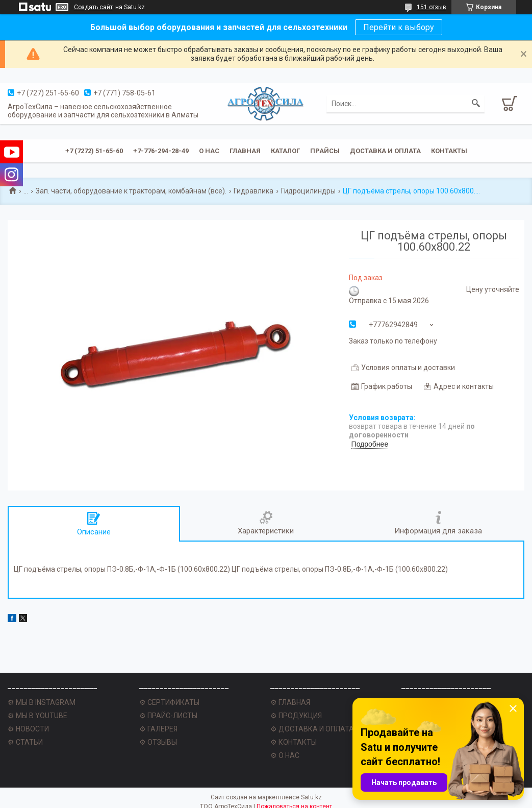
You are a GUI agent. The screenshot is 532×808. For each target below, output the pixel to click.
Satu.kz (311, 797)
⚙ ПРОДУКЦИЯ (296, 716)
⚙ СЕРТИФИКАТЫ (169, 702)
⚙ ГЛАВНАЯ (290, 702)
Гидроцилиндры (308, 191)
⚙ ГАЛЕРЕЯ (158, 729)
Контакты (449, 151)
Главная (245, 151)
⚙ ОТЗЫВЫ (158, 742)
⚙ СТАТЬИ (25, 742)
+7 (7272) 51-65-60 (94, 151)
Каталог (285, 151)
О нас (209, 151)
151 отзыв (432, 7)
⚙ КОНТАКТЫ (294, 742)
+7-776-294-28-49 (161, 151)
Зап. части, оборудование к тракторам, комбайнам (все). (131, 191)
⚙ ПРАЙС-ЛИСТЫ (168, 716)
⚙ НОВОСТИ (28, 729)
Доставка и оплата (385, 151)
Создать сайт (93, 7)
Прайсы (325, 151)
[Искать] (476, 104)
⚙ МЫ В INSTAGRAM (42, 702)
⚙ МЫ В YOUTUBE (37, 716)
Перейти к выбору (399, 27)
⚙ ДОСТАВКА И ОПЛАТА (312, 729)
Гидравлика (254, 191)
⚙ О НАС (285, 755)
